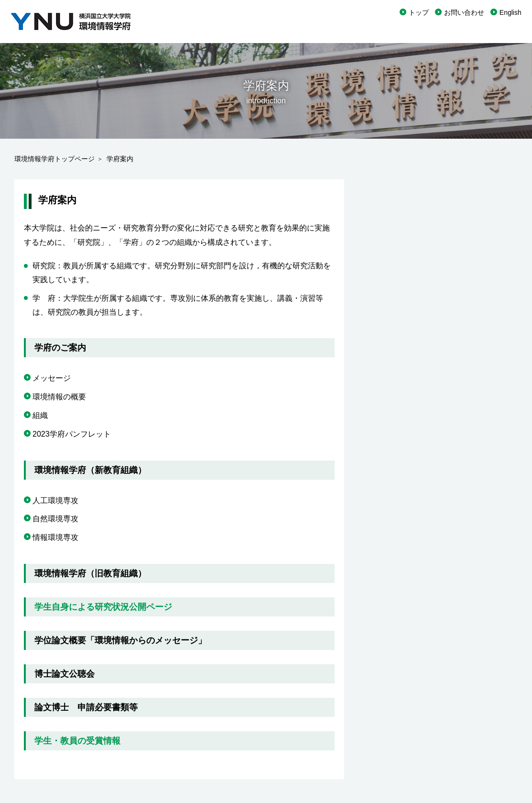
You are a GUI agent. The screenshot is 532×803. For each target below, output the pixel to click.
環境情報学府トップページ (54, 159)
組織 (40, 415)
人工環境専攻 (55, 500)
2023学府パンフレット (72, 434)
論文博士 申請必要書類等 (86, 707)
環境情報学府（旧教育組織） (90, 573)
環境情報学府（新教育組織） (90, 470)
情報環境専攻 (55, 537)
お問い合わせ (464, 12)
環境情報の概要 (59, 397)
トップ (419, 12)
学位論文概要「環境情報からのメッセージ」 (120, 640)
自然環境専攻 (55, 519)
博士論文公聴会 (65, 674)
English (510, 12)
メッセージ (52, 378)
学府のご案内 (60, 348)
